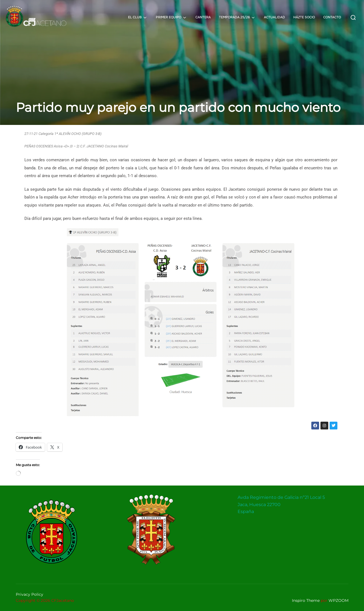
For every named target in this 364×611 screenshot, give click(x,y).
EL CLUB (138, 17)
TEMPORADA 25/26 (237, 17)
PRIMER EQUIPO (171, 17)
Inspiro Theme (306, 600)
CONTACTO (332, 17)
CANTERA (203, 17)
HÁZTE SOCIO (304, 17)
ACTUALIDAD (274, 17)
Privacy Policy (30, 594)
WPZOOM (338, 600)
